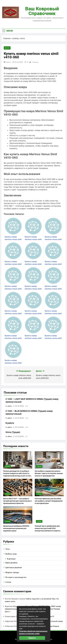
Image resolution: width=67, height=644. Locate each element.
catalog (15, 38)
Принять (32, 638)
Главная (7, 38)
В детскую (11, 559)
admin (9, 62)
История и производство (16, 577)
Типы (8, 549)
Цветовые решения (14, 568)
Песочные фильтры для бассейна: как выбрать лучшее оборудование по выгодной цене (49, 501)
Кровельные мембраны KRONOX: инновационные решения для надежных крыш (16, 528)
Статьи (8, 466)
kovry (23, 38)
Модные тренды (12, 572)
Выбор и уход (11, 554)
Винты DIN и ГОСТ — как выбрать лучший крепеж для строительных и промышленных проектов (17, 501)
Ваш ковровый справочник (42, 11)
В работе (10, 423)
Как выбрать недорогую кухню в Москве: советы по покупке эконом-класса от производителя (49, 473)
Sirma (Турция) (13, 432)
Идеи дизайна (11, 563)
